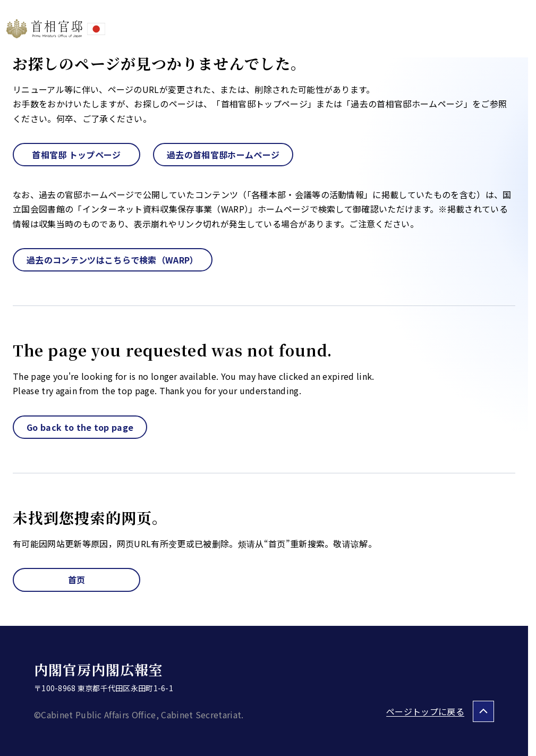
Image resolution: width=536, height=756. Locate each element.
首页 (77, 580)
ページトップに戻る (425, 711)
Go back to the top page (80, 427)
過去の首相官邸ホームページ (223, 155)
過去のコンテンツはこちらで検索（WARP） (113, 260)
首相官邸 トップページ (76, 155)
